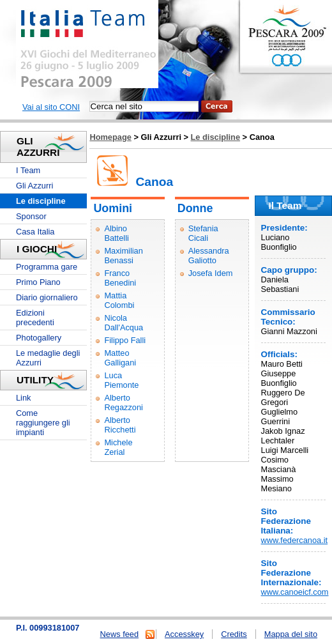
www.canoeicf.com (295, 592)
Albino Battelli (116, 233)
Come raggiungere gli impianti (43, 423)
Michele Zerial (118, 447)
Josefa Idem (211, 273)
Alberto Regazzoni (123, 402)
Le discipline (216, 137)
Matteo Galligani (120, 358)
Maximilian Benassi (123, 256)
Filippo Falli (125, 340)
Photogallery (39, 338)
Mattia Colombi (119, 300)
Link (23, 398)
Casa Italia (35, 232)
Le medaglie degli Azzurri (48, 358)
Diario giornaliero (47, 297)
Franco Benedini (120, 278)
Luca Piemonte (121, 380)
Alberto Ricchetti (120, 425)
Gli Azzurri (34, 186)
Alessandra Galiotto (209, 256)
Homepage (110, 137)
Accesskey (184, 634)
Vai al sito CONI (51, 107)
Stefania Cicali (203, 233)
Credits (234, 634)
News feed (119, 634)
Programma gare (47, 267)
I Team (28, 170)
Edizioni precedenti (35, 318)
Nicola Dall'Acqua (124, 323)
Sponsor (31, 216)
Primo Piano (38, 282)
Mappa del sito (291, 634)
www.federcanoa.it (295, 540)
